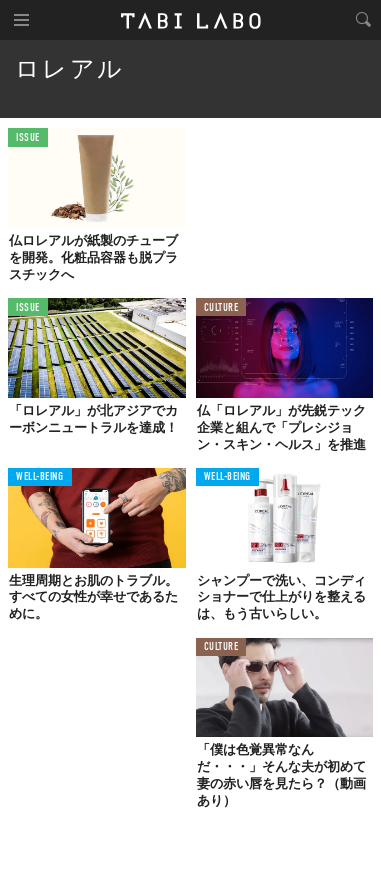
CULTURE (221, 308)
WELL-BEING (40, 477)
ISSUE (28, 138)
